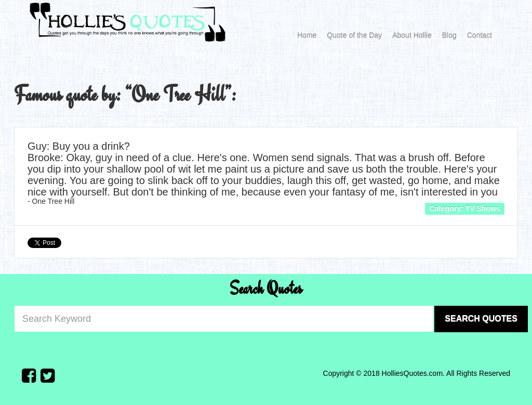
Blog (449, 35)
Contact (480, 35)
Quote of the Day (354, 35)
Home (307, 35)
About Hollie (412, 35)
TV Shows (483, 208)
